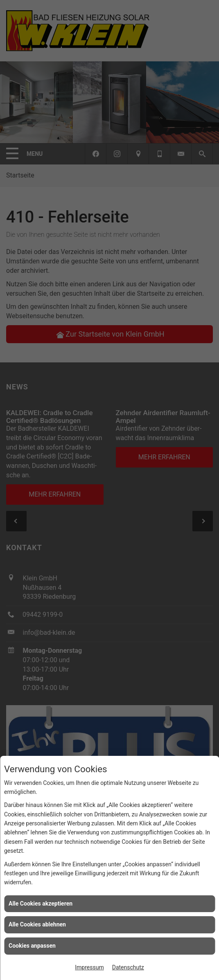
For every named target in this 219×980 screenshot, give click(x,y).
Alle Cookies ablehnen (37, 924)
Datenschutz (128, 967)
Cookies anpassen (32, 946)
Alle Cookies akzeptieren (41, 904)
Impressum (89, 967)
